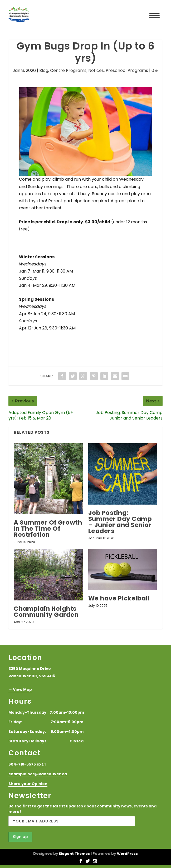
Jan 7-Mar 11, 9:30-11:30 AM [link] (46, 271)
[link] (19, 243)
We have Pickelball (119, 598)
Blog (44, 70)
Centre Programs (68, 70)
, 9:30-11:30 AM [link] (61, 285)
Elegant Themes (74, 854)
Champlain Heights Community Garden (46, 612)
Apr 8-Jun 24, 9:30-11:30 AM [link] (47, 314)
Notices (96, 70)
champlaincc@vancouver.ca (38, 774)
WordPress (127, 854)
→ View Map (20, 689)
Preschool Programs (127, 70)
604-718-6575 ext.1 (27, 764)
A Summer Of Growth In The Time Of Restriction (48, 529)
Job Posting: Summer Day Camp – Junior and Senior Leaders (120, 522)
